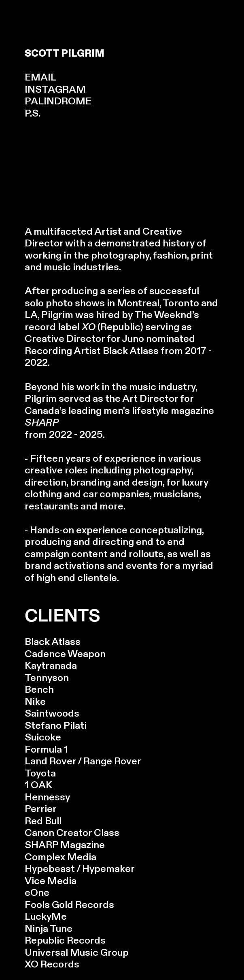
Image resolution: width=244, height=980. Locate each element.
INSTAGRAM (55, 90)
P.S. (33, 113)
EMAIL (40, 77)
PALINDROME (58, 101)
